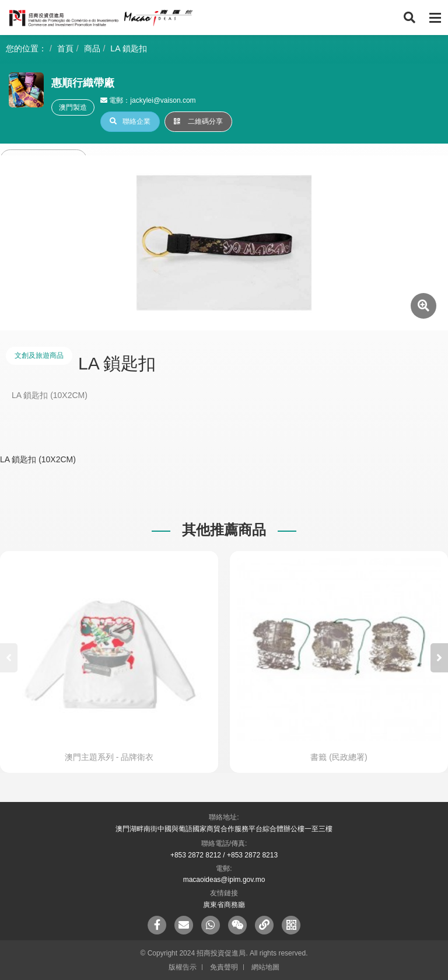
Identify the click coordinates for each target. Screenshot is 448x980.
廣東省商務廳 (224, 905)
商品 (92, 48)
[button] (439, 658)
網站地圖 (265, 967)
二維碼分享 (198, 121)
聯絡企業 (130, 121)
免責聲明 (224, 967)
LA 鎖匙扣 (128, 48)
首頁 (65, 48)
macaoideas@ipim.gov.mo (224, 880)
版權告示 (183, 967)
